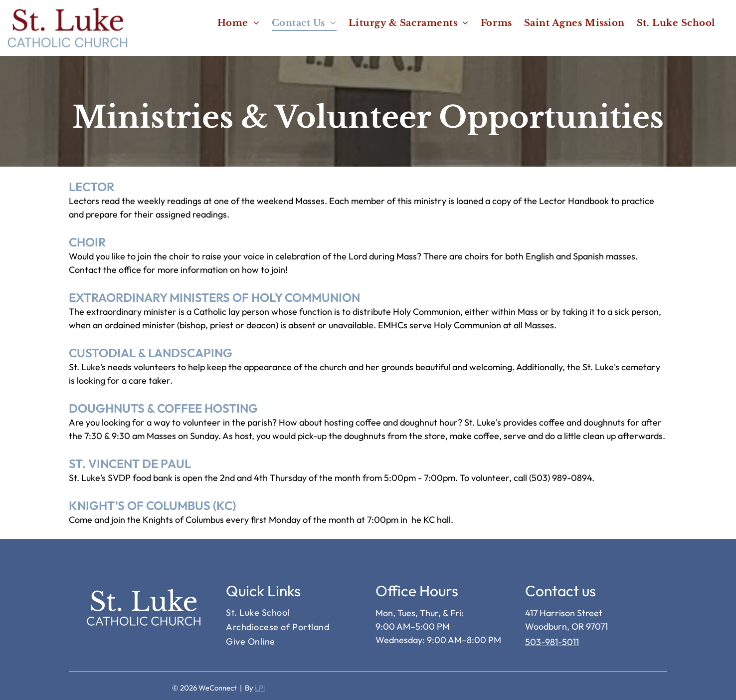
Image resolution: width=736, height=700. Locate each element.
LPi (260, 688)
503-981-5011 (552, 642)
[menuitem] (239, 23)
